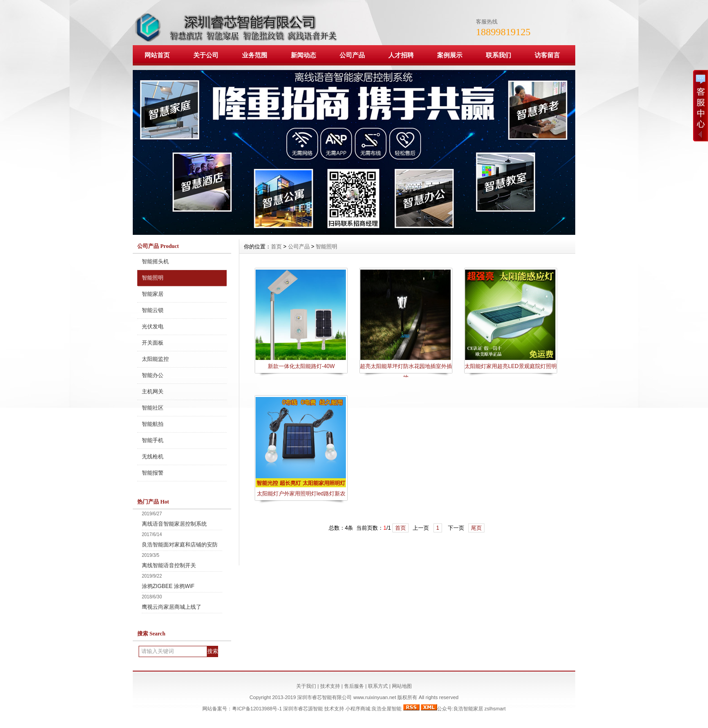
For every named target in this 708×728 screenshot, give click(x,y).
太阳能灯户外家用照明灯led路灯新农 (301, 494)
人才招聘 (401, 55)
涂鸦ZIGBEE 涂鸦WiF (168, 586)
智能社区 (153, 408)
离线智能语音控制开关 (169, 565)
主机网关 (153, 392)
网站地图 (402, 686)
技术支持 (330, 686)
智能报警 (153, 473)
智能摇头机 (155, 261)
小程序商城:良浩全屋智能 (373, 709)
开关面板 (153, 343)
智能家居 (153, 294)
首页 (276, 247)
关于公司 (206, 55)
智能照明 (153, 278)
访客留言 (547, 55)
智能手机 (153, 440)
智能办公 (153, 375)
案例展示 (450, 55)
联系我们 (498, 55)
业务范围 (255, 55)
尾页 (476, 528)
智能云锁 (153, 310)
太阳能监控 (155, 359)
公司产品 (352, 55)
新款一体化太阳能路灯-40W (301, 366)
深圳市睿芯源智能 (303, 709)
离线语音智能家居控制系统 (174, 524)
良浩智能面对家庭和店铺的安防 (180, 545)
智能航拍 (153, 424)
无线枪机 (153, 457)
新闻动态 (303, 55)
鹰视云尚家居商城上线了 (172, 607)
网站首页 (157, 55)
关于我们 (306, 686)
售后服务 (354, 686)
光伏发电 (153, 327)
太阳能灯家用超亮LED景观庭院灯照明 (510, 366)
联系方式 (378, 686)
